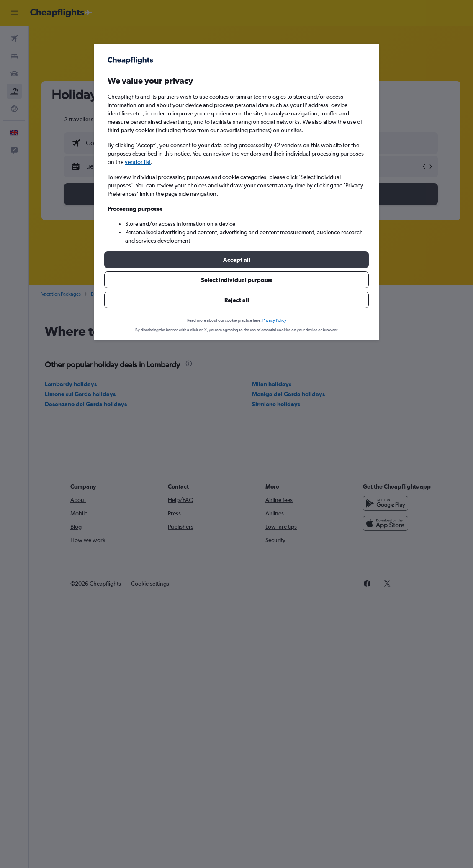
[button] (236, 260)
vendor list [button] (138, 162)
